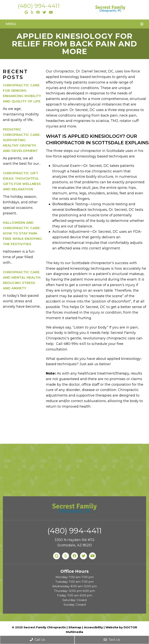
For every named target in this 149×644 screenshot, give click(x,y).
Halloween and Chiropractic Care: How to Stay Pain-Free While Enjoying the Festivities (22, 233)
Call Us (37, 640)
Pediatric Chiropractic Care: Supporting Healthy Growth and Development (22, 140)
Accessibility (93, 627)
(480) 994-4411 (39, 6)
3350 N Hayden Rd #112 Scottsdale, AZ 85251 (74, 543)
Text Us (112, 640)
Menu (11, 24)
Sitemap (75, 627)
